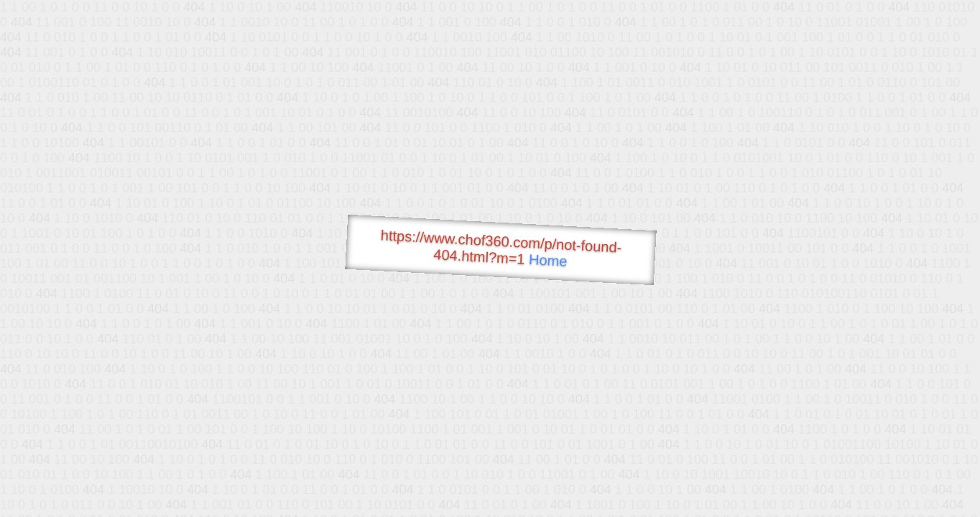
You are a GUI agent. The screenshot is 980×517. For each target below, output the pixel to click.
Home (548, 260)
